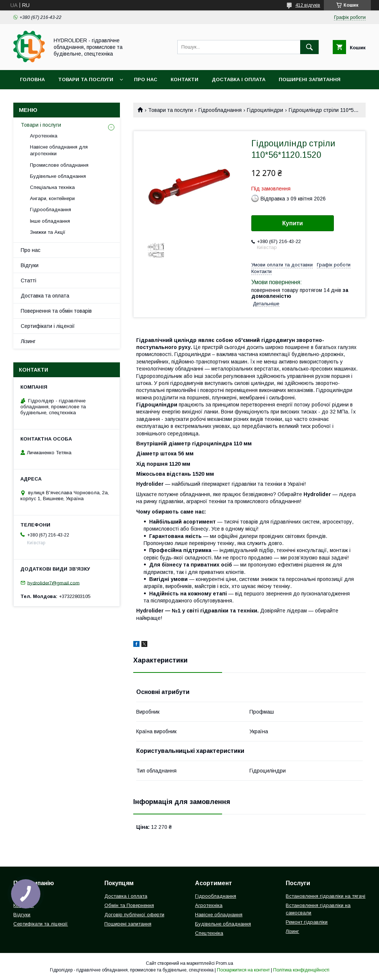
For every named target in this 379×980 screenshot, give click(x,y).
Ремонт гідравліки (307, 922)
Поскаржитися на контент (243, 970)
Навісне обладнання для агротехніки (59, 150)
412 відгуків (308, 5)
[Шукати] (309, 47)
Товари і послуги (41, 125)
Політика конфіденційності (301, 970)
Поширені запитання (310, 79)
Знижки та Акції (48, 232)
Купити (293, 223)
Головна (32, 79)
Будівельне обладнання (58, 176)
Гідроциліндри (265, 110)
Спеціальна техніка (52, 187)
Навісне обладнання (219, 915)
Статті (28, 280)
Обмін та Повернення (129, 905)
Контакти (185, 79)
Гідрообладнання (220, 110)
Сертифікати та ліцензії (41, 924)
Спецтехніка (209, 933)
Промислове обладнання (59, 165)
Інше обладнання (50, 221)
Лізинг (28, 341)
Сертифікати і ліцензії (48, 326)
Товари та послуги (86, 79)
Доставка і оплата (239, 79)
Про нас (146, 79)
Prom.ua (224, 963)
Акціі (26, 99)
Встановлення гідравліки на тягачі (326, 896)
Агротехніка (44, 136)
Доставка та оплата (45, 296)
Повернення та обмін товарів (56, 311)
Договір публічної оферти (134, 915)
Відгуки (30, 265)
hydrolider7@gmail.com (53, 583)
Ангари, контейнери (52, 198)
